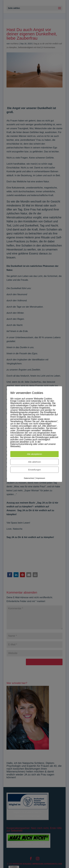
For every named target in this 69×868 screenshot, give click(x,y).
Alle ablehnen (35, 462)
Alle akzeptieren (35, 454)
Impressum (41, 478)
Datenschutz (29, 478)
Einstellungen (34, 470)
